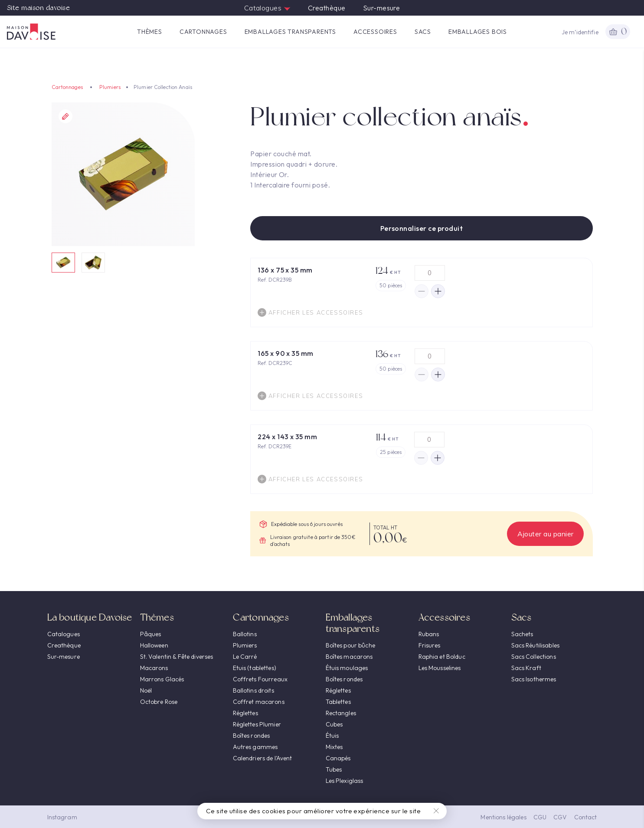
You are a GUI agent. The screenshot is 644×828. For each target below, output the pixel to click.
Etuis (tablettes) (255, 668)
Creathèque (327, 8)
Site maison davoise (38, 8)
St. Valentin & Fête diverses (177, 657)
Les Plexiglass (345, 781)
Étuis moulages (347, 668)
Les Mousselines (440, 668)
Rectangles (341, 713)
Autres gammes (255, 747)
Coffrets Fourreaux (260, 679)
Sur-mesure (382, 8)
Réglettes (245, 713)
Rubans (429, 634)
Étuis (332, 736)
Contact (586, 817)
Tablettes (338, 702)
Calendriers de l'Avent (263, 758)
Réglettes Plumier (257, 724)
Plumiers (110, 87)
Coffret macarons (259, 702)
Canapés (338, 758)
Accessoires (375, 32)
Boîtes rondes (252, 736)
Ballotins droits (253, 690)
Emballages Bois (478, 32)
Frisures (430, 645)
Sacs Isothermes (534, 679)
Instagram (62, 817)
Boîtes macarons (349, 657)
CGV (560, 817)
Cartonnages (203, 32)
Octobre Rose (159, 702)
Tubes (334, 769)
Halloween (154, 645)
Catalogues (267, 8)
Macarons (154, 668)
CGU (540, 817)
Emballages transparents (290, 32)
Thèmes (150, 32)
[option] (123, 174)
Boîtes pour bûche (350, 645)
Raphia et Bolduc (442, 657)
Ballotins (245, 634)
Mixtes (334, 747)
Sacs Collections (534, 657)
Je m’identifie (580, 32)
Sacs (423, 32)
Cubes (334, 724)
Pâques (151, 634)
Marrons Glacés (162, 679)
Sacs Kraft (526, 668)
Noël (146, 690)
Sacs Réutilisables (536, 645)
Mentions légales (503, 817)
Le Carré (245, 657)
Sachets (522, 634)
